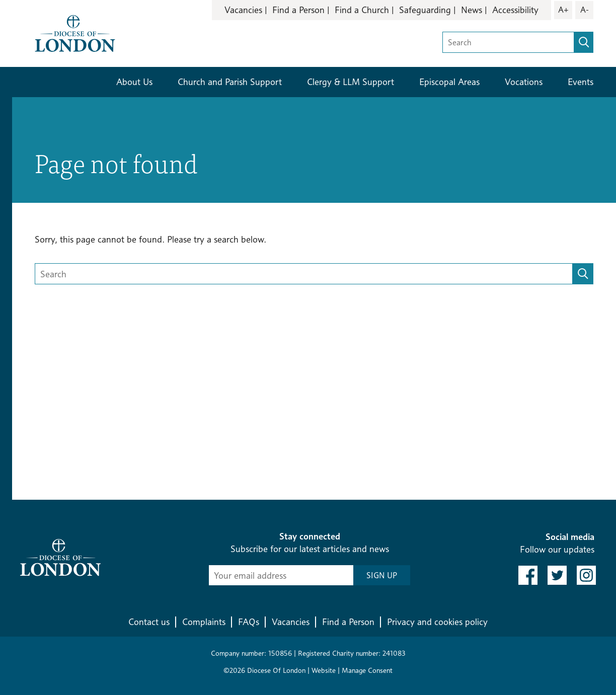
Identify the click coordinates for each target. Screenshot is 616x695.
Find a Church (362, 10)
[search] (584, 42)
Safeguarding (425, 10)
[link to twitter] (557, 575)
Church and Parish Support (230, 82)
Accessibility (515, 10)
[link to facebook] (528, 575)
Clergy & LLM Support (351, 82)
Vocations (524, 82)
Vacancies (243, 10)
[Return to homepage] (75, 32)
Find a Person (298, 10)
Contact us (149, 622)
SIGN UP (382, 575)
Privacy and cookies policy (437, 622)
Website (324, 670)
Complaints (204, 622)
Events (581, 82)
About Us (134, 82)
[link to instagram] (586, 575)
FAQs (249, 622)
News (472, 10)
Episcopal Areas (449, 82)
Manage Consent (367, 670)
